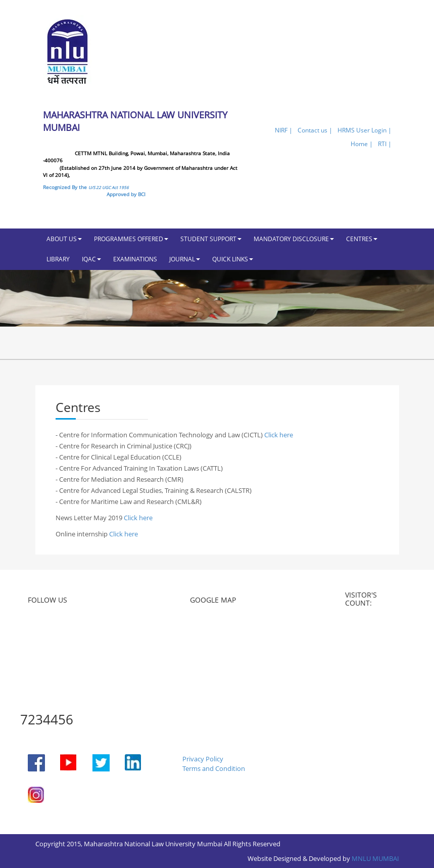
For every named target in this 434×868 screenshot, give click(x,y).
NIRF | (284, 130)
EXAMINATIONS (135, 259)
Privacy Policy (203, 759)
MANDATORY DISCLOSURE (294, 239)
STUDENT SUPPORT (211, 239)
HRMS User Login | (365, 130)
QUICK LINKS (233, 259)
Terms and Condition (214, 768)
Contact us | (315, 130)
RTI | (385, 144)
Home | (362, 144)
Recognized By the (86, 187)
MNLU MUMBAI (375, 858)
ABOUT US (64, 239)
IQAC (91, 259)
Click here (279, 435)
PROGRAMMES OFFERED (131, 239)
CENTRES (362, 239)
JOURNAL (185, 259)
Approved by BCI (126, 194)
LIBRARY (58, 259)
